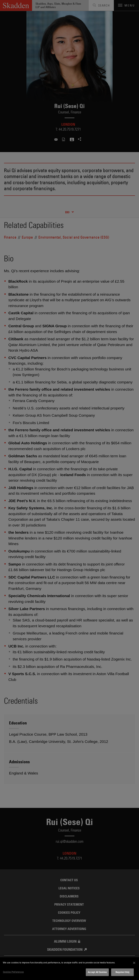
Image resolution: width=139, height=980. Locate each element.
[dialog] (69, 969)
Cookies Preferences (13, 972)
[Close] (134, 963)
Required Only (123, 972)
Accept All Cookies (97, 972)
